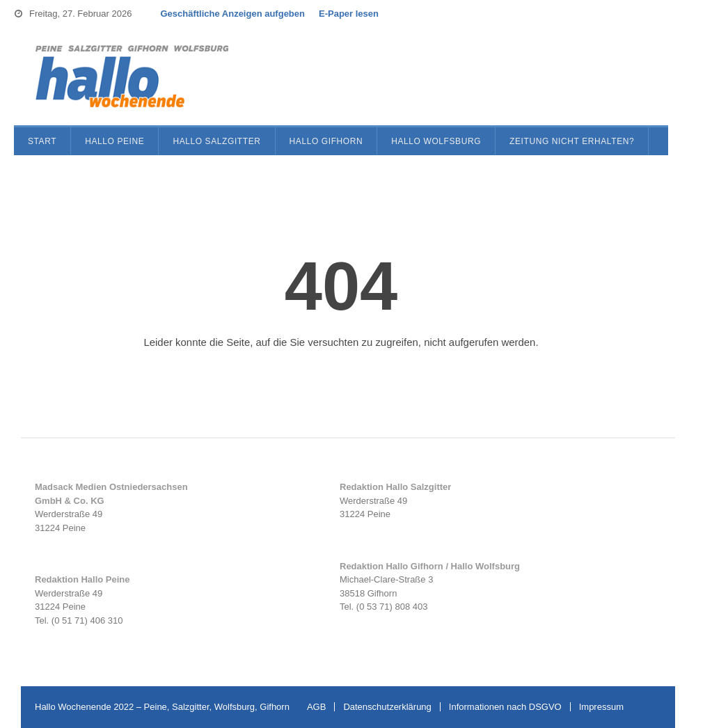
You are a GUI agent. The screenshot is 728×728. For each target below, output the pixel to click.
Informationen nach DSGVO (505, 707)
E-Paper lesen (349, 14)
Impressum (601, 707)
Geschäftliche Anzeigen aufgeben (232, 14)
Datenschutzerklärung (387, 707)
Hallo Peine (114, 141)
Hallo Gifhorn (326, 141)
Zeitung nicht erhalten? (572, 141)
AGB (316, 707)
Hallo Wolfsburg (436, 141)
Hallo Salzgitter (216, 141)
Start (42, 141)
